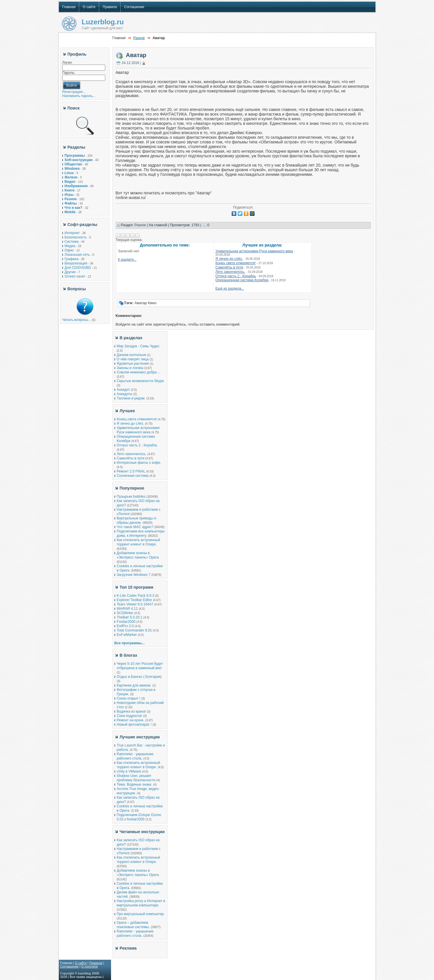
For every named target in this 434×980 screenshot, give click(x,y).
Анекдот (123, 390)
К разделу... (127, 260)
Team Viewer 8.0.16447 (135, 604)
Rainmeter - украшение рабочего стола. (135, 756)
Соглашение (70, 966)
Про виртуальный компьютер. (141, 914)
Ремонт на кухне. (131, 720)
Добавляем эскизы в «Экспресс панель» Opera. (138, 555)
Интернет (72, 233)
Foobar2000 (126, 622)
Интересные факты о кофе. (139, 463)
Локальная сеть (77, 255)
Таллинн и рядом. (131, 398)
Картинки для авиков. (134, 685)
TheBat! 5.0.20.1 (130, 617)
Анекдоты (125, 394)
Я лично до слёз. (229, 259)
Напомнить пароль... (79, 96)
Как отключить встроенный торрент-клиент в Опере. (139, 542)
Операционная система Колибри (242, 280)
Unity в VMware (130, 771)
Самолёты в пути (229, 267)
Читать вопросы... (77, 320)
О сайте (81, 963)
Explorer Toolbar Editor (135, 600)
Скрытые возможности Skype (140, 381)
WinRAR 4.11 (127, 609)
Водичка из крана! (131, 711)
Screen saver (75, 276)
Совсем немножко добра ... (139, 372)
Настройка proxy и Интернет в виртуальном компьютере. (141, 903)
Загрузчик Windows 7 (134, 575)
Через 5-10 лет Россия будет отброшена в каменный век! (140, 666)
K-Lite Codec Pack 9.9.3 (136, 596)
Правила (96, 963)
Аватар (136, 55)
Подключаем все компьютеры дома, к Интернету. (141, 533)
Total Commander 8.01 (134, 630)
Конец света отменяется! (235, 263)
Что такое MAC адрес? (135, 527)
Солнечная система (133, 476)
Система (72, 242)
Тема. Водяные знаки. (135, 784)
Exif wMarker (127, 635)
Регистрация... (74, 92)
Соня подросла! (130, 716)
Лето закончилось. (230, 272)
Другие (70, 272)
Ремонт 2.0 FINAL (131, 471)
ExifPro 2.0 (125, 626)
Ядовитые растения (133, 364)
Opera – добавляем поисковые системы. (133, 925)
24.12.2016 (130, 63)
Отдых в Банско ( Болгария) (139, 677)
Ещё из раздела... (230, 289)
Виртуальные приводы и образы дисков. (137, 520)
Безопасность (76, 237)
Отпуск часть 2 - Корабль (236, 276)
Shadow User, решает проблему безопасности (136, 778)
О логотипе (89, 966)
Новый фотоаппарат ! (134, 724)
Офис (69, 250)
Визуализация (76, 263)
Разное (139, 38)
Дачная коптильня (131, 355)
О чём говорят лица (133, 359)
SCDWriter (125, 613)
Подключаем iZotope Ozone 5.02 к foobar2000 (139, 817)
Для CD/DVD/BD (78, 268)
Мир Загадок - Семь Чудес (138, 346)
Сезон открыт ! (129, 698)
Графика (72, 259)
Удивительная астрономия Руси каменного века (254, 251)
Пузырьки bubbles (131, 497)
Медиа (70, 246)
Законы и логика (130, 368)
